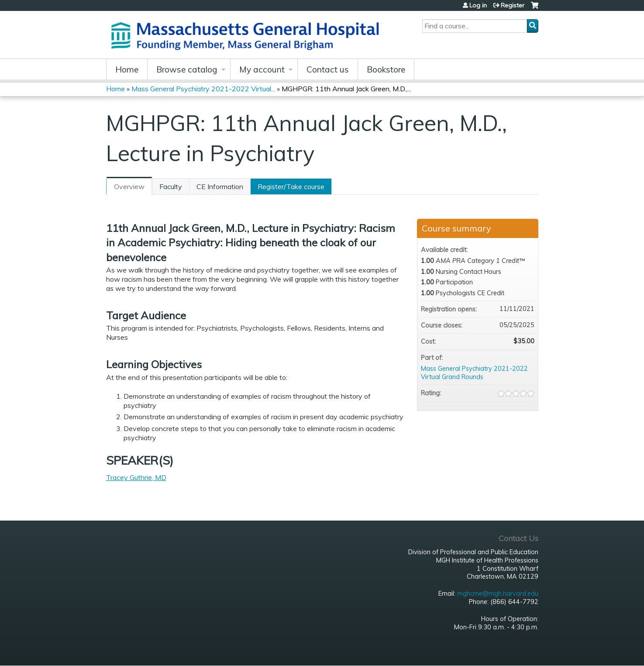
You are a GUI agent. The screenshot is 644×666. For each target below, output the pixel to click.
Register (513, 5)
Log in (478, 5)
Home (127, 69)
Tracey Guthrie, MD (136, 477)
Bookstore (386, 69)
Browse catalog (187, 69)
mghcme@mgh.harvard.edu (498, 594)
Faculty (171, 186)
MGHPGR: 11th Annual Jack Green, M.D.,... (346, 89)
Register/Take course (291, 186)
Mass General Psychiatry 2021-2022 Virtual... (203, 89)
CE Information (220, 186)
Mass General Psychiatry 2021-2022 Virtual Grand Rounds (474, 373)
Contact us (328, 69)
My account (262, 69)
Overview (129, 186)
